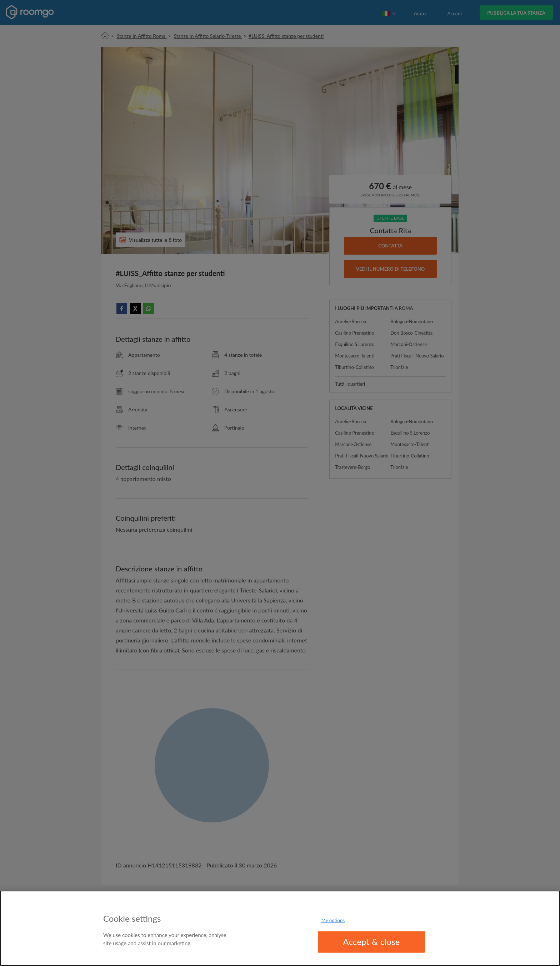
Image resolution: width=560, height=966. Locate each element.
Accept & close (371, 942)
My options (333, 920)
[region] (280, 928)
